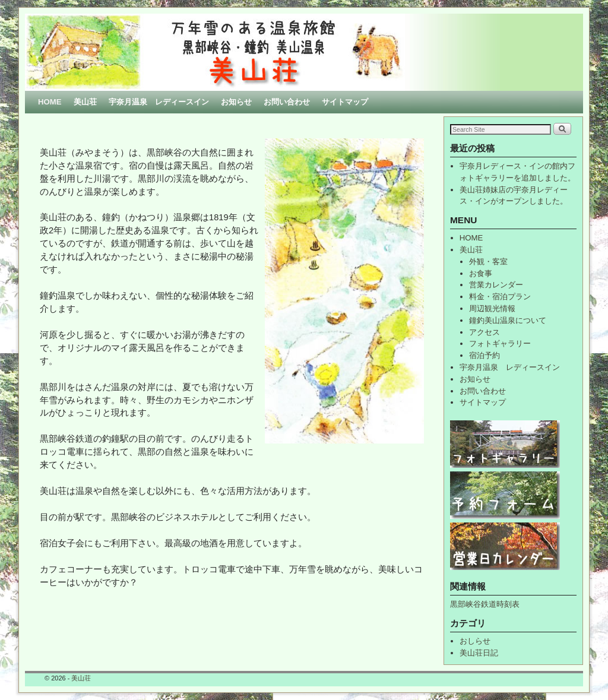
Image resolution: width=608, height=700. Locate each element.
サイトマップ (345, 102)
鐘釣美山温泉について (508, 320)
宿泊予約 (484, 355)
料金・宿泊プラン (500, 297)
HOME (50, 102)
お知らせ (236, 102)
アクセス (484, 332)
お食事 (481, 273)
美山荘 (85, 102)
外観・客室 (488, 262)
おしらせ (475, 641)
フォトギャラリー (500, 343)
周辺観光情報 (492, 308)
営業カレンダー (496, 285)
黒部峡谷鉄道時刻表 (485, 604)
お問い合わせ (287, 102)
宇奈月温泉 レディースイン (159, 102)
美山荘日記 (479, 653)
